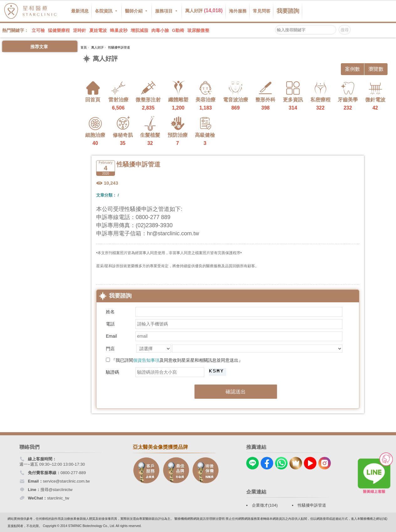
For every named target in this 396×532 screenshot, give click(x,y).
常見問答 (262, 11)
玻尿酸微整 (198, 30)
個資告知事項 (146, 360)
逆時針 (80, 30)
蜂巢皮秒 (119, 30)
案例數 (352, 69)
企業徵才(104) (265, 505)
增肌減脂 (139, 30)
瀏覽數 (376, 69)
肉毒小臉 (160, 30)
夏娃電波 (98, 30)
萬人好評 (204, 10)
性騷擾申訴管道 (312, 505)
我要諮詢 (288, 11)
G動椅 (178, 30)
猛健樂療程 (59, 30)
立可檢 (38, 30)
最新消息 (80, 11)
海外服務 (238, 11)
